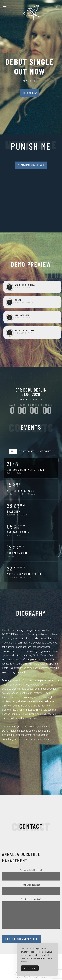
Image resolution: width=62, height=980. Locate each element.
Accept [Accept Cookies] (30, 968)
